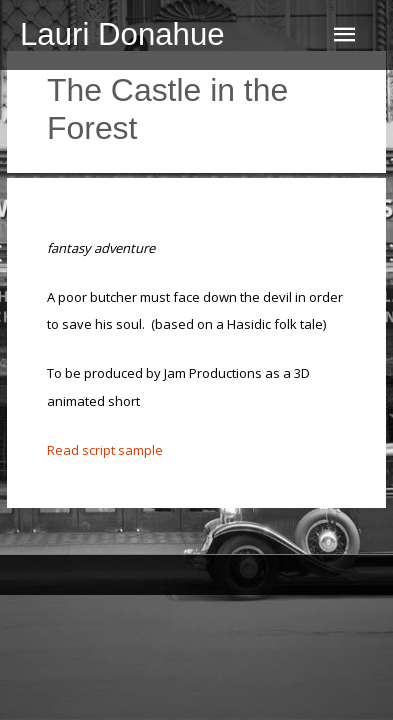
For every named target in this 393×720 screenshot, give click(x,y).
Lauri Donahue (122, 34)
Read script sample (105, 450)
